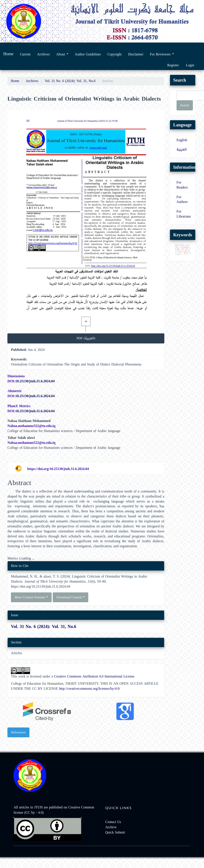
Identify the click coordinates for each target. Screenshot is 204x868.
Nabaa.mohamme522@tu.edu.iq (31, 426)
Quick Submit (115, 832)
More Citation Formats (31, 597)
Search (185, 105)
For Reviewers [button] (162, 54)
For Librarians (184, 214)
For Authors (182, 199)
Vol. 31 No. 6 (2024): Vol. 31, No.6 (70, 81)
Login (190, 65)
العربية (182, 149)
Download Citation (71, 597)
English (182, 140)
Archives (43, 54)
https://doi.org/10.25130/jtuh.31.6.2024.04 (58, 469)
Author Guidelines (88, 54)
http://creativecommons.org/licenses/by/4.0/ (90, 689)
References (18, 732)
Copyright (115, 54)
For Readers (182, 185)
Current (25, 54)
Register (173, 65)
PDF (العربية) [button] (86, 338)
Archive (111, 827)
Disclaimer (136, 54)
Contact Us (113, 822)
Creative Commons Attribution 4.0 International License (94, 676)
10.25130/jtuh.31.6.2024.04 (35, 381)
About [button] (62, 54)
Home (8, 54)
